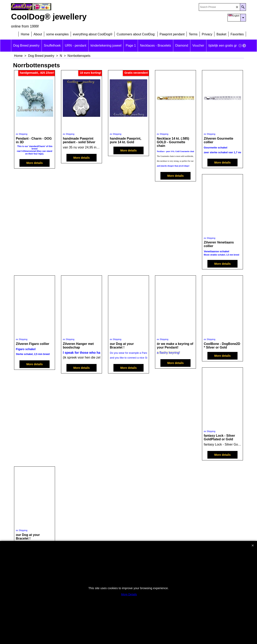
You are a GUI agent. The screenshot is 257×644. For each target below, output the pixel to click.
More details (35, 163)
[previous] (240, 46)
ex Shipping (22, 134)
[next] (244, 46)
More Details (129, 594)
